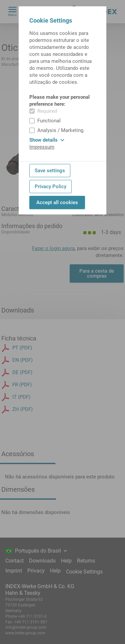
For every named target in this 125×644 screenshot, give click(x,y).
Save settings (50, 171)
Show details (47, 140)
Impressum (42, 147)
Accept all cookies (57, 202)
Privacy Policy (50, 187)
